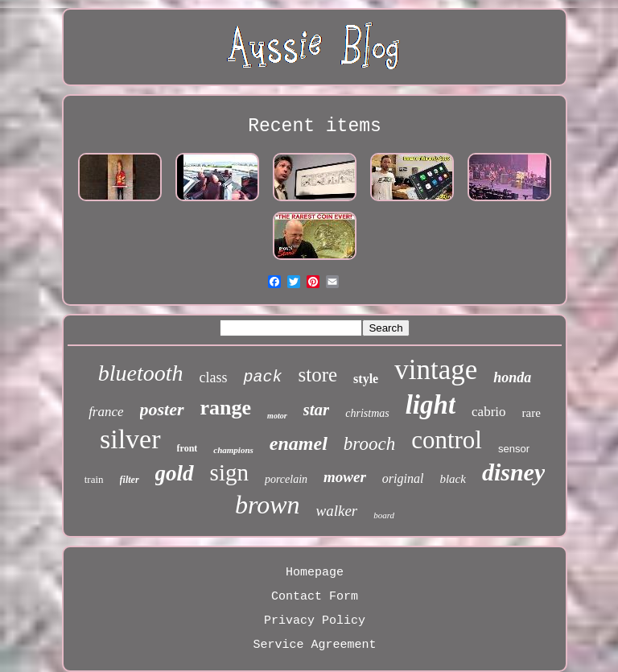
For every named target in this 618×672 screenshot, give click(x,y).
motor (277, 416)
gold (175, 473)
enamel (299, 443)
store (317, 375)
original (403, 478)
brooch (369, 444)
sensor (514, 449)
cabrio (488, 412)
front (187, 448)
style (366, 379)
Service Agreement (314, 645)
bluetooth (141, 373)
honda (512, 377)
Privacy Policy (315, 621)
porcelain (286, 479)
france (106, 412)
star (317, 410)
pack (262, 377)
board (384, 515)
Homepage (315, 573)
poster (162, 409)
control (447, 440)
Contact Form (315, 597)
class (213, 377)
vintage (436, 370)
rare (531, 413)
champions (233, 450)
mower (345, 477)
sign (229, 472)
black (452, 479)
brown (268, 505)
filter (130, 480)
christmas (367, 413)
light (431, 405)
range (226, 408)
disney (513, 472)
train (94, 479)
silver (130, 439)
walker (337, 511)
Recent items (315, 126)
